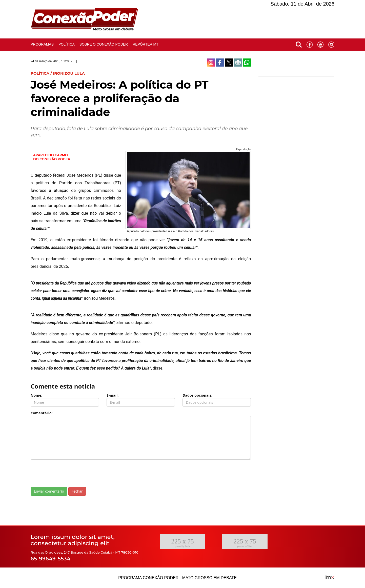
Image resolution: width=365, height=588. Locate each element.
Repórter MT (146, 44)
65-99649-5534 (50, 559)
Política (67, 44)
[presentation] (69, 473)
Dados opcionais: (197, 395)
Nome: (36, 395)
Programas (42, 44)
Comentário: (42, 413)
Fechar (77, 491)
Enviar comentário (49, 491)
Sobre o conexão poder (104, 44)
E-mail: (113, 395)
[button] (299, 43)
